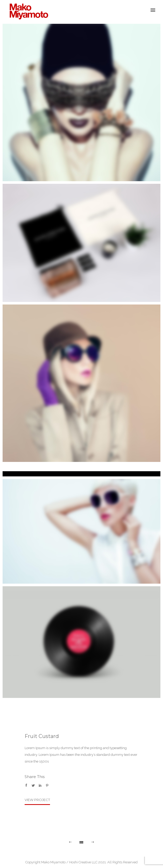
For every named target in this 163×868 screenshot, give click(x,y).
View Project (37, 800)
